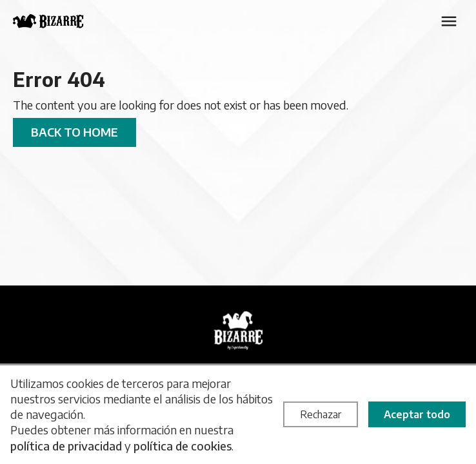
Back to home (74, 132)
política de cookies (183, 446)
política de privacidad (66, 446)
